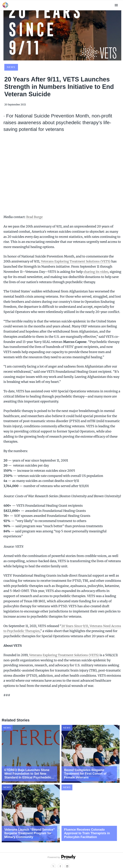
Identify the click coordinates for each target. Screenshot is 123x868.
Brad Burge (35, 217)
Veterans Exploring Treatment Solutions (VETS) (77, 261)
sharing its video (96, 272)
